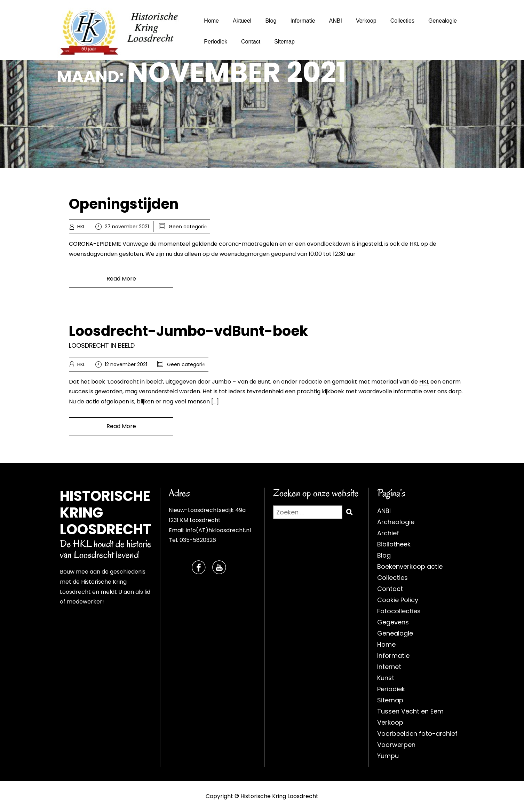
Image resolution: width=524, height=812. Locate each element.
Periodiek (216, 42)
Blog (271, 21)
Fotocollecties (399, 611)
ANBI (336, 21)
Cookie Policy (398, 600)
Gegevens (393, 622)
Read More (121, 279)
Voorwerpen (396, 745)
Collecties (402, 21)
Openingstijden (124, 204)
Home (211, 21)
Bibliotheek (394, 544)
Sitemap (284, 42)
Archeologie (396, 522)
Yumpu (388, 756)
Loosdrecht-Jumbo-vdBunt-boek (188, 331)
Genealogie (443, 21)
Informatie (303, 21)
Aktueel (242, 21)
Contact (251, 42)
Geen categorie (188, 227)
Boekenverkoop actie (410, 566)
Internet (389, 667)
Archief (388, 533)
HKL (81, 227)
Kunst (386, 678)
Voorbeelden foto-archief (417, 734)
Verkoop (366, 21)
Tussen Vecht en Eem (410, 711)
